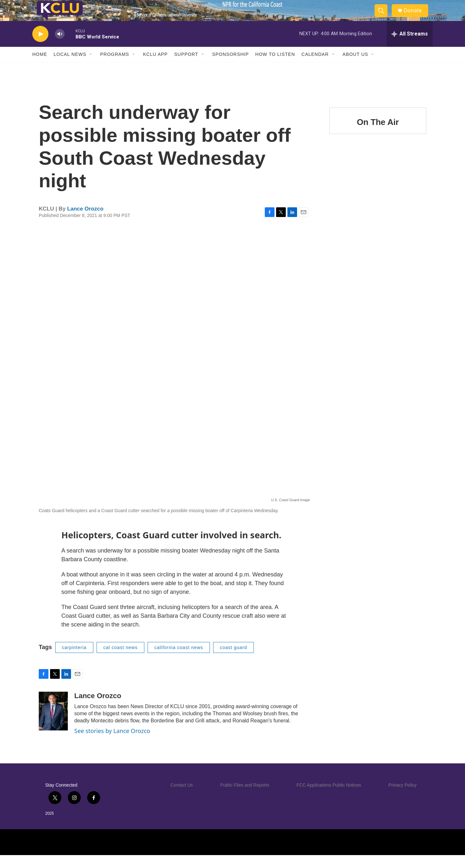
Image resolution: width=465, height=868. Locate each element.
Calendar (315, 67)
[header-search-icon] (384, 17)
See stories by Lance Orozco (112, 744)
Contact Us (182, 798)
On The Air (378, 135)
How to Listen (275, 67)
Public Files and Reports (245, 798)
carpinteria (74, 660)
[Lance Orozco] (53, 724)
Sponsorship (231, 67)
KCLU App (155, 67)
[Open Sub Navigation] (91, 67)
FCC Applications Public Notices (329, 798)
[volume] (60, 47)
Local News (70, 67)
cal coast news (120, 660)
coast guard (233, 660)
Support (186, 67)
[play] (40, 47)
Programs (115, 67)
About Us (355, 67)
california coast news (179, 660)
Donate (416, 17)
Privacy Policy (403, 798)
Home (40, 67)
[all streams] (410, 47)
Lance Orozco (85, 222)
